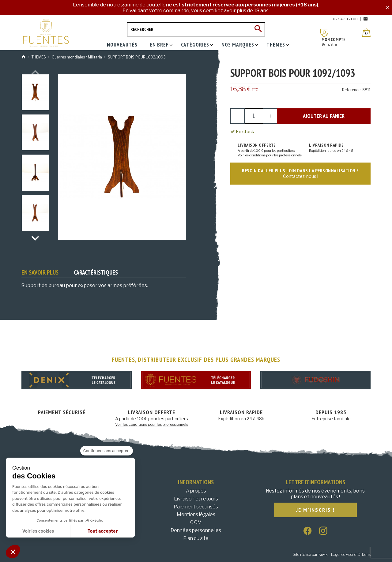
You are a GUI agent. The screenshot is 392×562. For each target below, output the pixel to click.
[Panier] (366, 33)
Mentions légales (196, 514)
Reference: (352, 90)
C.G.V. (196, 522)
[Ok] (258, 29)
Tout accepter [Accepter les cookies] (103, 531)
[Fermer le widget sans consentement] (107, 451)
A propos (196, 491)
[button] (13, 552)
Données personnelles (196, 530)
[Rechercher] (196, 29)
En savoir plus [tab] (40, 272)
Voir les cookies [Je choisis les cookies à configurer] (38, 531)
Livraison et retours (196, 499)
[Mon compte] (324, 33)
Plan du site (196, 538)
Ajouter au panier (324, 116)
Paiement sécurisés (196, 507)
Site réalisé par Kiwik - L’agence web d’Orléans (332, 555)
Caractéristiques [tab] (96, 272)
